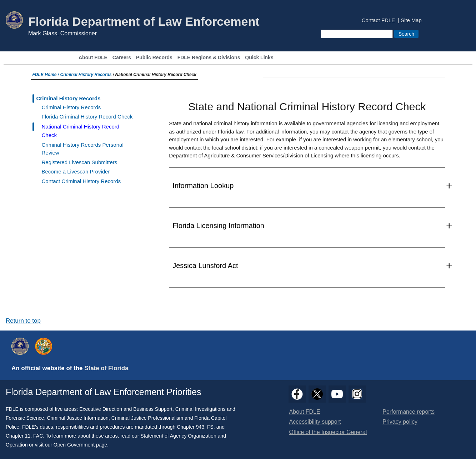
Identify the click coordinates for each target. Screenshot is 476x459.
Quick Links (259, 58)
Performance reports (409, 412)
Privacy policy (400, 422)
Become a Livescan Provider (76, 172)
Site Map (411, 21)
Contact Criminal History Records (81, 181)
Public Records (154, 58)
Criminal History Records (86, 75)
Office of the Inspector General (328, 432)
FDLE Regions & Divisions (209, 58)
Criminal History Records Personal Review (83, 149)
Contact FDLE (378, 21)
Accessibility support (315, 422)
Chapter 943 (191, 427)
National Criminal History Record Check (81, 131)
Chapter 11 (18, 436)
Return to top (23, 321)
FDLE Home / (46, 75)
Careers (122, 58)
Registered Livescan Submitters (80, 162)
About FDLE (93, 58)
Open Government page (80, 445)
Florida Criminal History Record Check (87, 117)
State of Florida (106, 368)
